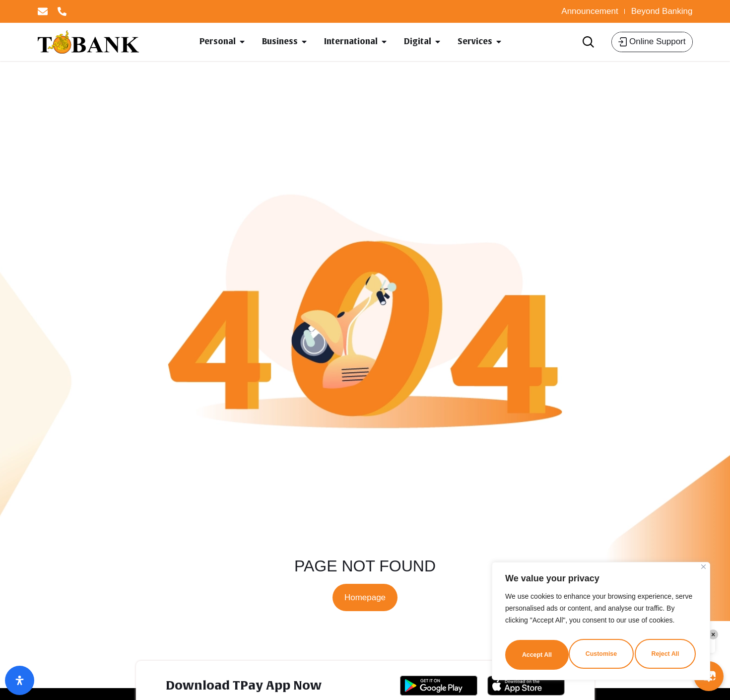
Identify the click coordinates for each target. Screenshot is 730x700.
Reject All (602, 653)
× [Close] (713, 634)
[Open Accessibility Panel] (20, 680)
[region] (601, 623)
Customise (537, 653)
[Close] (703, 570)
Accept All (666, 653)
